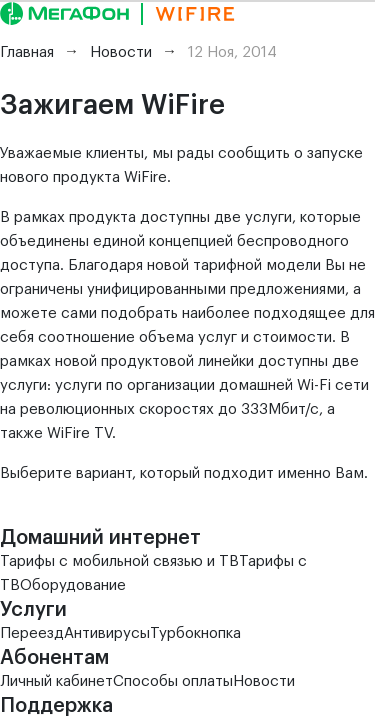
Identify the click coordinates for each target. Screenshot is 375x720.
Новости (264, 681)
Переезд (32, 633)
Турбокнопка (195, 633)
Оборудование (73, 585)
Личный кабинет (56, 681)
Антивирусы (107, 633)
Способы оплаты (173, 681)
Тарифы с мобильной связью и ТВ (119, 561)
